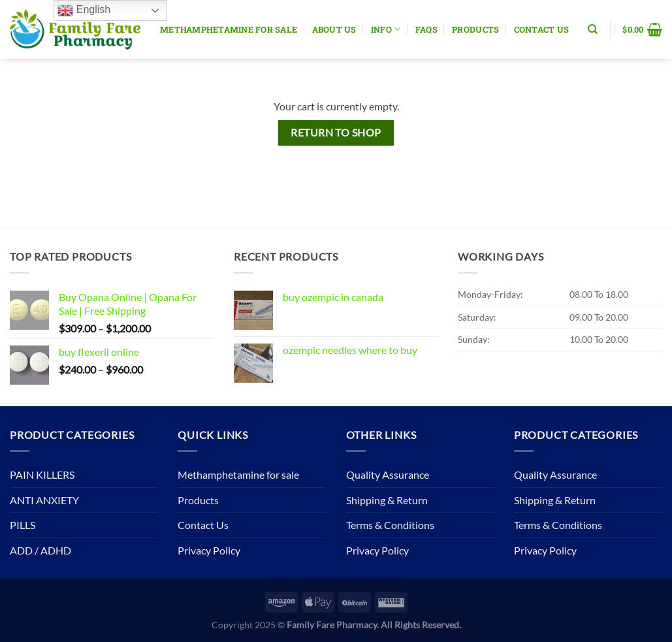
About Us (334, 29)
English (84, 10)
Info (386, 29)
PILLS (23, 525)
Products (475, 29)
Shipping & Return (387, 500)
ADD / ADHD (40, 550)
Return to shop (336, 133)
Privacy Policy (209, 550)
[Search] (593, 29)
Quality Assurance (388, 474)
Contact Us (542, 29)
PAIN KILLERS (42, 474)
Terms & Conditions (390, 525)
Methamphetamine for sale (229, 29)
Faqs (426, 29)
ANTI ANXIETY (44, 500)
